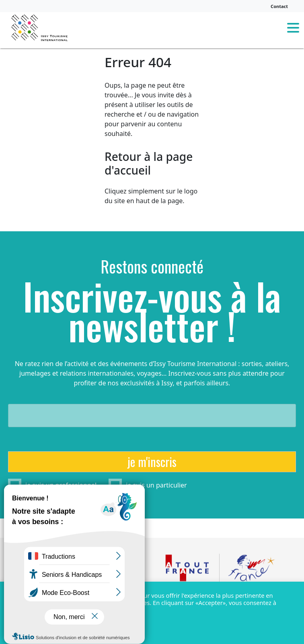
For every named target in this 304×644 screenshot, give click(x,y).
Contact (279, 6)
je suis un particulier (156, 485)
